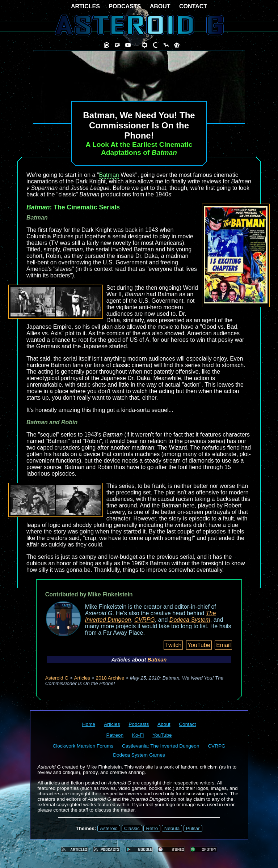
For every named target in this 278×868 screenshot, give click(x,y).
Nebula (172, 828)
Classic (132, 828)
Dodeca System (190, 620)
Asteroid (109, 828)
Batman (109, 175)
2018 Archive (110, 678)
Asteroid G (57, 678)
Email (223, 645)
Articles (82, 678)
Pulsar (193, 828)
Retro (152, 828)
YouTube (199, 645)
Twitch (173, 645)
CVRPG (145, 620)
